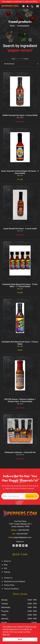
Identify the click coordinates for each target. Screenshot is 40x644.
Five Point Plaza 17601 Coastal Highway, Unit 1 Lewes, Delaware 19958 (20, 524)
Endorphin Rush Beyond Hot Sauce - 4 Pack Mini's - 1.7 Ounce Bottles (20, 285)
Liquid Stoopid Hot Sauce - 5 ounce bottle (20, 229)
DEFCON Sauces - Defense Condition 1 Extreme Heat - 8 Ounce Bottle (20, 400)
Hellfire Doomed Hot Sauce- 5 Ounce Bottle (20, 115)
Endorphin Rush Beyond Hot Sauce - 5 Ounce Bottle (20, 343)
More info (6, 635)
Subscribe (31, 496)
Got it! (20, 639)
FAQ (5, 568)
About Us (7, 561)
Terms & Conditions (11, 589)
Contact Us (8, 578)
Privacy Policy (9, 585)
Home (12, 26)
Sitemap (7, 572)
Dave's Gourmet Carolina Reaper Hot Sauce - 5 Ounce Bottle (20, 172)
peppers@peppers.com (23, 537)
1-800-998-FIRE (23, 530)
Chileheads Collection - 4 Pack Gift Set (20, 452)
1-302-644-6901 (22, 534)
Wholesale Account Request (15, 581)
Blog (6, 565)
